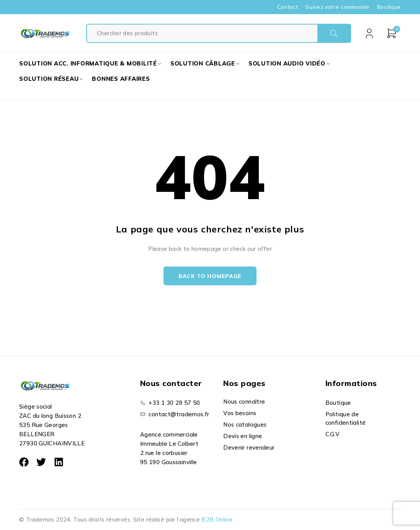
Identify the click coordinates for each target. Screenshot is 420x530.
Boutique (389, 7)
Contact (288, 7)
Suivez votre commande (337, 7)
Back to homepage (210, 276)
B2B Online (217, 519)
